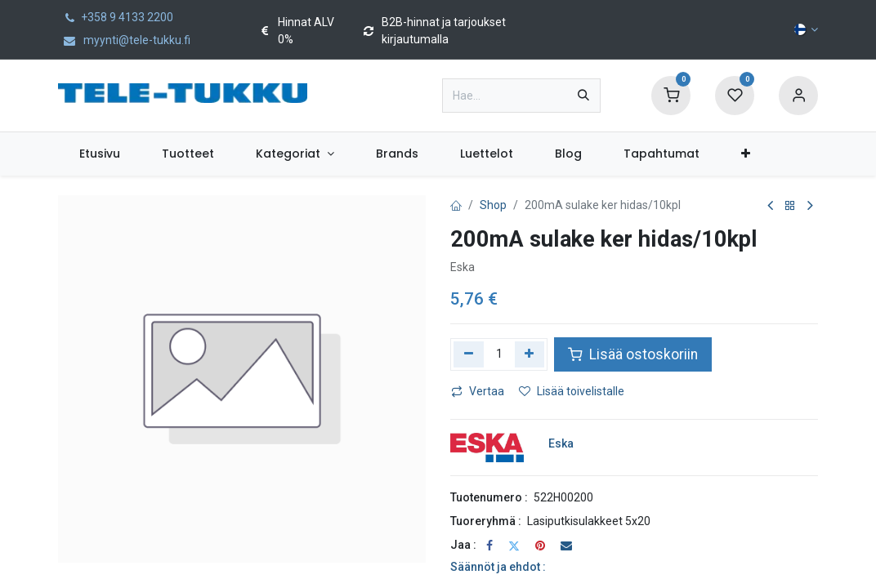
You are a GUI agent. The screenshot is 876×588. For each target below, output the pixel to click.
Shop (493, 205)
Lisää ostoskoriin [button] (633, 354)
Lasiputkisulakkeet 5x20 (589, 521)
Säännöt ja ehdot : (498, 567)
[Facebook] (489, 546)
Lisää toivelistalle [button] (572, 391)
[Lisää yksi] (530, 354)
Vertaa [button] (478, 391)
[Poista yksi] (469, 354)
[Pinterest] (540, 546)
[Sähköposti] (566, 546)
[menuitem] (99, 154)
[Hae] (583, 96)
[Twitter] (514, 546)
